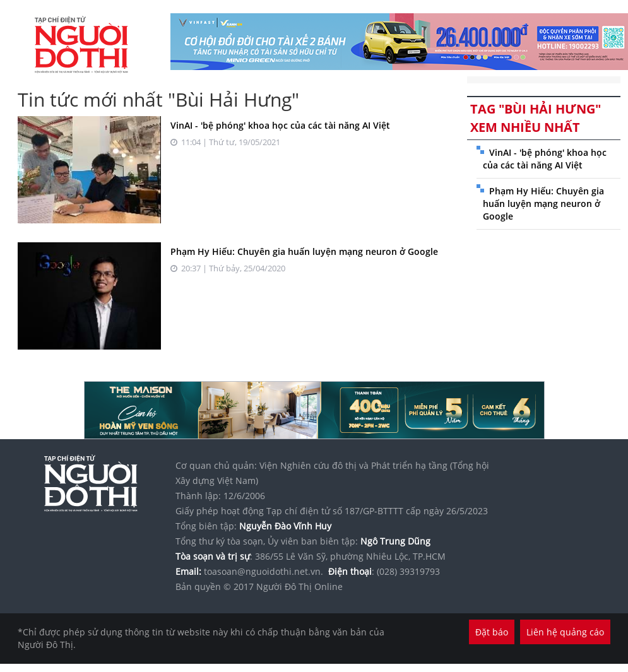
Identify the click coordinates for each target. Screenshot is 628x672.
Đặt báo (492, 632)
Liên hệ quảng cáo (565, 632)
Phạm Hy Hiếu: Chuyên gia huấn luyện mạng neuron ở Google (304, 251)
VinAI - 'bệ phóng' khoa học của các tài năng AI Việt (280, 125)
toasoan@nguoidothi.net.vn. (264, 571)
